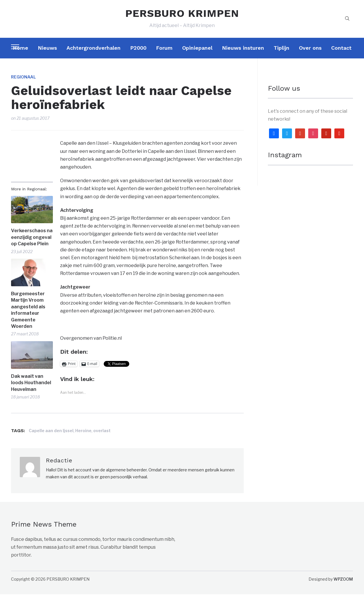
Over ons (310, 54)
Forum (164, 54)
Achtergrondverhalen (94, 54)
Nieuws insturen (243, 54)
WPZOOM (343, 586)
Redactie (59, 467)
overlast (102, 437)
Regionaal (23, 84)
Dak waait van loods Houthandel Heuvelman (31, 389)
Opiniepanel (197, 54)
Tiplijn (281, 54)
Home (20, 54)
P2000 (138, 54)
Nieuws (47, 54)
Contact (341, 54)
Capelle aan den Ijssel (51, 437)
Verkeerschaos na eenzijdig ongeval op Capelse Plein (32, 244)
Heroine (83, 437)
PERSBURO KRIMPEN (182, 17)
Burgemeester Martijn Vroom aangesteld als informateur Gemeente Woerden (28, 317)
